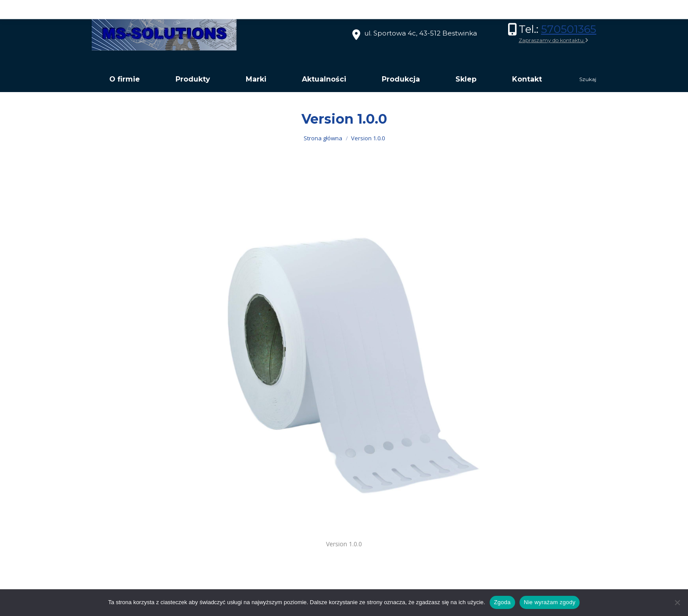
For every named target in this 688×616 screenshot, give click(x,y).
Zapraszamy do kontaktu (554, 40)
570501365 (569, 29)
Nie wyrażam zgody (550, 602)
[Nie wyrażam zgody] (677, 602)
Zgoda (502, 602)
